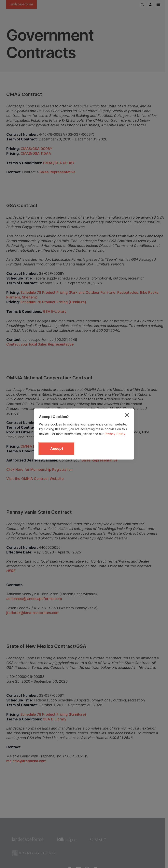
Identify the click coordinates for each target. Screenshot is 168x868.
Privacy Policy (115, 434)
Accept (57, 449)
